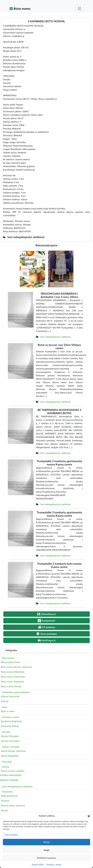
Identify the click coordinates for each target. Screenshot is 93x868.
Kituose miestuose (10, 696)
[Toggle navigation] (79, 9)
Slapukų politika (38, 864)
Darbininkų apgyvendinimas (16, 692)
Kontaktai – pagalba (54, 864)
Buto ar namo (8, 711)
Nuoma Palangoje (10, 736)
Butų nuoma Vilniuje (11, 686)
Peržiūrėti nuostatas (46, 858)
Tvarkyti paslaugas (11, 835)
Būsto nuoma (20, 9)
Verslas (5, 810)
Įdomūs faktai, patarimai (13, 805)
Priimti (46, 842)
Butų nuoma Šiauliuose (12, 681)
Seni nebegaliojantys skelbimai (55, 337)
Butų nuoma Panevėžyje (13, 677)
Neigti (46, 850)
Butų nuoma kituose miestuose (17, 667)
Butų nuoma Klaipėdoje (13, 672)
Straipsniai (7, 792)
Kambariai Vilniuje (10, 726)
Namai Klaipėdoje (10, 756)
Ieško (5, 707)
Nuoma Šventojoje (10, 741)
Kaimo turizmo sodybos (13, 771)
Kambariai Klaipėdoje (12, 721)
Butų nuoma (8, 658)
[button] (89, 816)
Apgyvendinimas (9, 796)
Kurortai (6, 732)
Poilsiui (6, 767)
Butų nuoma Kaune (11, 662)
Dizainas (5, 801)
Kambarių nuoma (11, 717)
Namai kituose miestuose (14, 751)
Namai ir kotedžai (11, 747)
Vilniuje (5, 701)
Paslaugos (7, 762)
